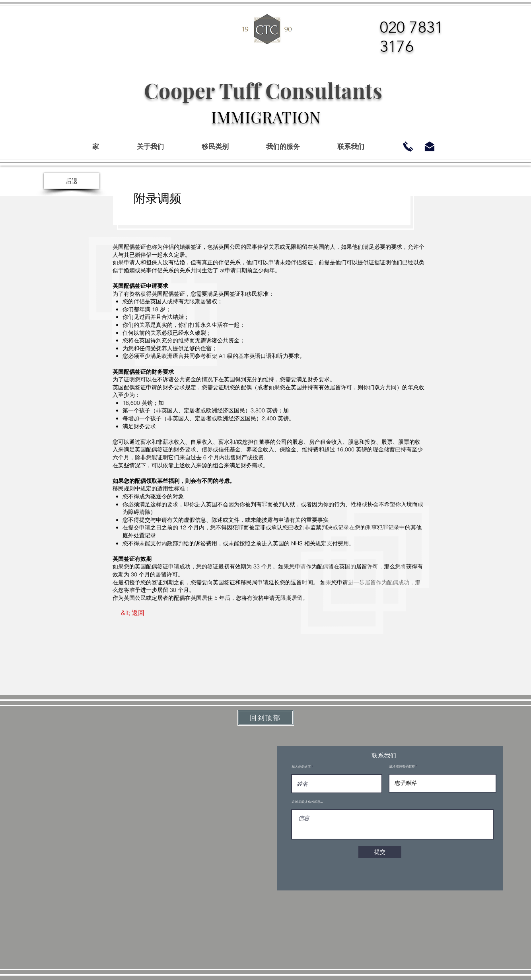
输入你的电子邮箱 (402, 766)
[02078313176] (408, 146)
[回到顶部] (266, 718)
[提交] (380, 852)
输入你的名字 (301, 767)
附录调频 (158, 198)
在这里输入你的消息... (307, 802)
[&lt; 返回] (133, 613)
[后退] (72, 181)
